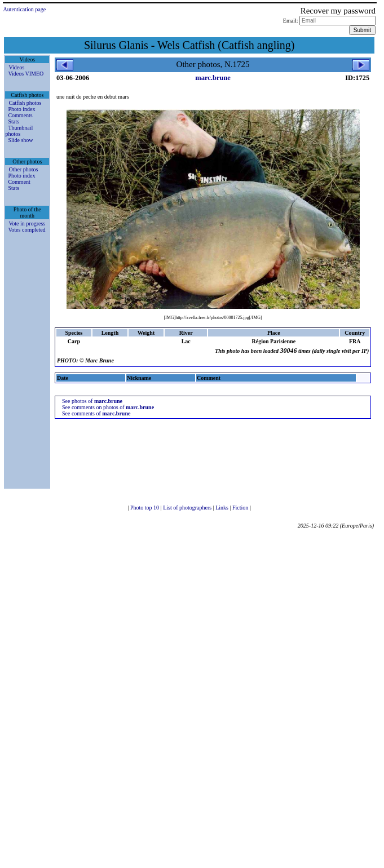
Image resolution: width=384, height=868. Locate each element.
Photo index (21, 109)
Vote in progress (27, 223)
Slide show (20, 140)
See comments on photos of (108, 407)
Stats (13, 121)
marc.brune (213, 78)
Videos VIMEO (26, 74)
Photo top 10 (145, 508)
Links (222, 508)
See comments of (96, 413)
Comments (20, 115)
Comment (19, 182)
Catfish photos (25, 103)
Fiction (241, 508)
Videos (16, 67)
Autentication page (24, 9)
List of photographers (188, 508)
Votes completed (27, 230)
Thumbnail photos (19, 131)
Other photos (23, 169)
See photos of (92, 401)
